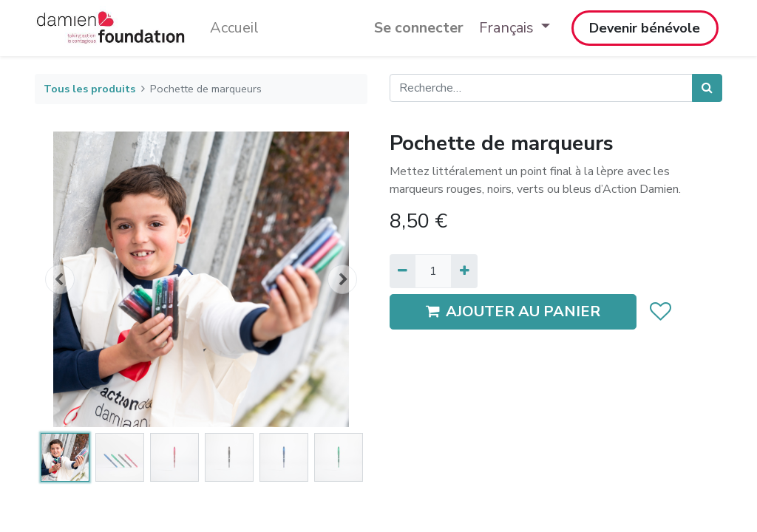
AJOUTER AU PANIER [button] (513, 311)
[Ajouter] (464, 271)
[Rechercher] (707, 88)
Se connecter (419, 28)
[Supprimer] (403, 271)
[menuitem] (234, 28)
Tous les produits (89, 89)
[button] (60, 279)
